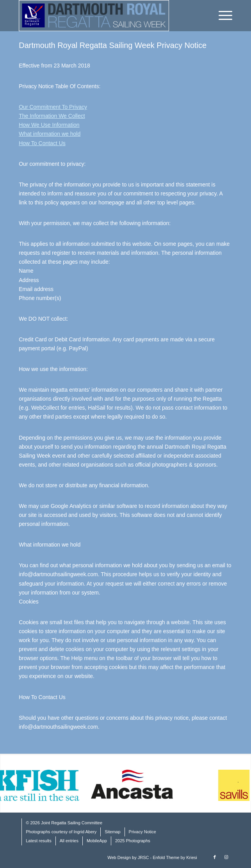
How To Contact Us (42, 143)
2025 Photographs (133, 841)
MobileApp (97, 841)
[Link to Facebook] (215, 857)
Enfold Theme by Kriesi (175, 857)
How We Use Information (49, 125)
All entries (69, 841)
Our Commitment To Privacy (53, 107)
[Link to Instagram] (226, 857)
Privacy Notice (142, 832)
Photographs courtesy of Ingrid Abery (61, 832)
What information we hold (50, 134)
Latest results (38, 841)
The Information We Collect (52, 116)
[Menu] (222, 16)
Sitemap (112, 832)
